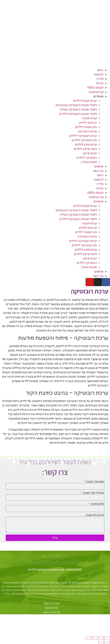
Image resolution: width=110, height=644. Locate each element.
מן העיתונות (96, 92)
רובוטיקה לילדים (87, 158)
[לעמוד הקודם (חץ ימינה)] (107, 643)
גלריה (100, 79)
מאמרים (98, 96)
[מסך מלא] (101, 638)
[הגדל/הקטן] (107, 638)
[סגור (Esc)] (88, 638)
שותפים (99, 166)
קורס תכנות (90, 118)
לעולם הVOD (95, 88)
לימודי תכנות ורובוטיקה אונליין (78, 109)
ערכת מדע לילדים (86, 144)
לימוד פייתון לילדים (85, 149)
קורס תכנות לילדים (85, 101)
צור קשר (98, 171)
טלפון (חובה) (97, 504)
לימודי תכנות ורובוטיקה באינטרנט (76, 105)
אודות (100, 83)
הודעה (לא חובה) (95, 515)
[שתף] (95, 638)
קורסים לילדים (88, 123)
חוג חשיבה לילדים (86, 127)
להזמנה (99, 74)
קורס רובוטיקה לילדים (83, 136)
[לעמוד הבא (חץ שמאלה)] (101, 643)
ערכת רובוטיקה (87, 131)
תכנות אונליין (89, 162)
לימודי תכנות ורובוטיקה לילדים (78, 114)
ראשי (100, 70)
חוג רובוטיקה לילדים (84, 140)
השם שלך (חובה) (95, 482)
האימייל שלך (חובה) (93, 493)
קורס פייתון (90, 153)
